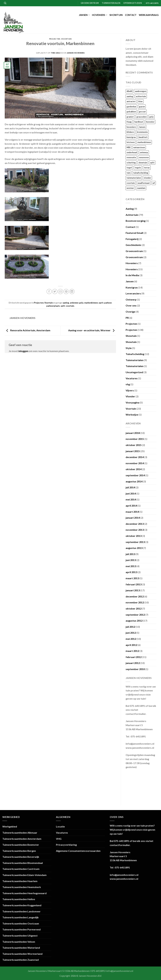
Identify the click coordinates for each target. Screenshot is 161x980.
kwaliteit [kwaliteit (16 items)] (143, 137)
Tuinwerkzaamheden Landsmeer (21, 911)
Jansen (84, 15)
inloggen (23, 351)
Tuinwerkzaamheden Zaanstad (21, 960)
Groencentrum (90, 3)
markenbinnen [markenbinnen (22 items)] (144, 142)
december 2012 (135, 596)
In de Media (132, 275)
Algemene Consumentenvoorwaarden (78, 851)
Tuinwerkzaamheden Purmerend (21, 929)
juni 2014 (131, 493)
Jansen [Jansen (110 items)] (142, 127)
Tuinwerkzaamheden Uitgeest (20, 936)
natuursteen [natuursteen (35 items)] (139, 147)
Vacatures (132, 378)
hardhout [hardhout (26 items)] (139, 122)
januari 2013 (133, 590)
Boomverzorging (136, 221)
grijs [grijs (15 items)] (151, 117)
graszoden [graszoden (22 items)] (142, 117)
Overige (130, 312)
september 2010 (135, 669)
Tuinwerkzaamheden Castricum (21, 869)
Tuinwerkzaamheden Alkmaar (20, 833)
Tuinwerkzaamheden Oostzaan (21, 923)
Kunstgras (132, 287)
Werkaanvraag (149, 15)
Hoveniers (100, 15)
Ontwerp (131, 299)
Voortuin (66, 39)
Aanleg (130, 209)
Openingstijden (133, 3)
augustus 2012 (134, 621)
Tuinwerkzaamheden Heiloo (19, 899)
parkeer (108, 303)
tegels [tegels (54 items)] (138, 168)
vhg (128, 384)
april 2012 (131, 645)
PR (127, 318)
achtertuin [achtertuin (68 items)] (141, 96)
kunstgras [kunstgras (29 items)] (131, 137)
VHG (59, 839)
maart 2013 (132, 578)
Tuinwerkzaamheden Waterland (21, 948)
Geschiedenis (133, 245)
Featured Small (134, 233)
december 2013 (135, 524)
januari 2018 (133, 433)
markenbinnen (91, 303)
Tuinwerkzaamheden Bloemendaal (23, 863)
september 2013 (135, 542)
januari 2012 (133, 663)
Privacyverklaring (66, 845)
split (63, 306)
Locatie (60, 826)
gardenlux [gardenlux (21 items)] (131, 107)
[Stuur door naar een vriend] (60, 291)
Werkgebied (10, 826)
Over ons (131, 305)
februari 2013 (134, 584)
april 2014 (131, 506)
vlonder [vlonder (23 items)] (147, 178)
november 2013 (135, 530)
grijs (81, 303)
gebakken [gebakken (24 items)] (131, 112)
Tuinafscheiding (135, 354)
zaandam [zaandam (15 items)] (141, 188)
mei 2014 (131, 499)
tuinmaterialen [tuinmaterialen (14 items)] (134, 178)
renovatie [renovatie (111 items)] (131, 157)
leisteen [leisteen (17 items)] (131, 142)
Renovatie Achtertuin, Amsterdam (28, 330)
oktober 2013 (134, 536)
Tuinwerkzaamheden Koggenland (22, 905)
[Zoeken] (5, 3)
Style (129, 348)
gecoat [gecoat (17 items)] (142, 112)
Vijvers (130, 390)
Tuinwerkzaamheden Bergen (19, 851)
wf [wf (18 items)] (154, 183)
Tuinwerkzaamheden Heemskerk (22, 887)
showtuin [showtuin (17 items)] (143, 163)
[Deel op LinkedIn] (72, 291)
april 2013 (131, 572)
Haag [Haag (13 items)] (129, 122)
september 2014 (135, 475)
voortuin (70, 306)
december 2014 (135, 457)
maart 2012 (132, 651)
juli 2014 (130, 487)
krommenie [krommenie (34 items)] (142, 132)
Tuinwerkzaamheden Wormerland (22, 954)
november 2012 (135, 602)
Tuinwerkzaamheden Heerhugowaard (24, 893)
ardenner (74, 303)
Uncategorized (134, 372)
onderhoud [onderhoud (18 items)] (132, 152)
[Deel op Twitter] (55, 291)
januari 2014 (133, 518)
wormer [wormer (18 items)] (130, 188)
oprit (101, 303)
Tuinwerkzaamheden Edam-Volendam (24, 875)
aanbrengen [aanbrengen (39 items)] (141, 91)
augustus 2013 (134, 548)
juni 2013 (131, 560)
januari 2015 (133, 451)
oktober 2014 (134, 469)
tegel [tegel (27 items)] (129, 168)
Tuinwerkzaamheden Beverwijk (21, 857)
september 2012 (135, 615)
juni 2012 (131, 633)
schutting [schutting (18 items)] (131, 163)
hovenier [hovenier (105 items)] (150, 122)
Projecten (55, 39)
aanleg (66, 303)
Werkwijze (132, 415)
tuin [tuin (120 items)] (128, 173)
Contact (131, 15)
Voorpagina (132, 402)
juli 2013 (130, 554)
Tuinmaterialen (111, 3)
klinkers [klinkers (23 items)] (130, 132)
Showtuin (116, 15)
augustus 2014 (134, 481)
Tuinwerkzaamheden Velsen (19, 942)
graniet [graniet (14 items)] (130, 117)
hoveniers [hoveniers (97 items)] (131, 127)
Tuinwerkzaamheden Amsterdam (22, 839)
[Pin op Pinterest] (66, 291)
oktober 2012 (134, 608)
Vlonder (130, 396)
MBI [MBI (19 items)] (129, 147)
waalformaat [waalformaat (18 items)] (144, 183)
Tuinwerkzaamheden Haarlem (20, 881)
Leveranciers (133, 293)
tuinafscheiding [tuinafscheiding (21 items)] (141, 173)
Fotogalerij (132, 239)
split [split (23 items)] (152, 163)
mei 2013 (131, 566)
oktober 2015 (134, 445)
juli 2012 (130, 627)
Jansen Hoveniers (76, 53)
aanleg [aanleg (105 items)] (130, 96)
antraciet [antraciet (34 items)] (131, 101)
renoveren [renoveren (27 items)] (144, 157)
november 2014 (135, 463)
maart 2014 (132, 512)
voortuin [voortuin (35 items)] (131, 183)
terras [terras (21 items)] (147, 168)
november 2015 (135, 439)
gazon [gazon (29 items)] (142, 107)
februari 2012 (134, 657)
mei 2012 (131, 639)
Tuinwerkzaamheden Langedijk (21, 917)
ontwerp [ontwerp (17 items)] (144, 152)
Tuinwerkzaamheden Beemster (21, 845)
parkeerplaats (53, 306)
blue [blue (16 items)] (140, 101)
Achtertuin (132, 215)
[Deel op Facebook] (49, 291)
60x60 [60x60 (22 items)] (129, 91)
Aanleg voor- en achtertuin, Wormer (92, 330)
